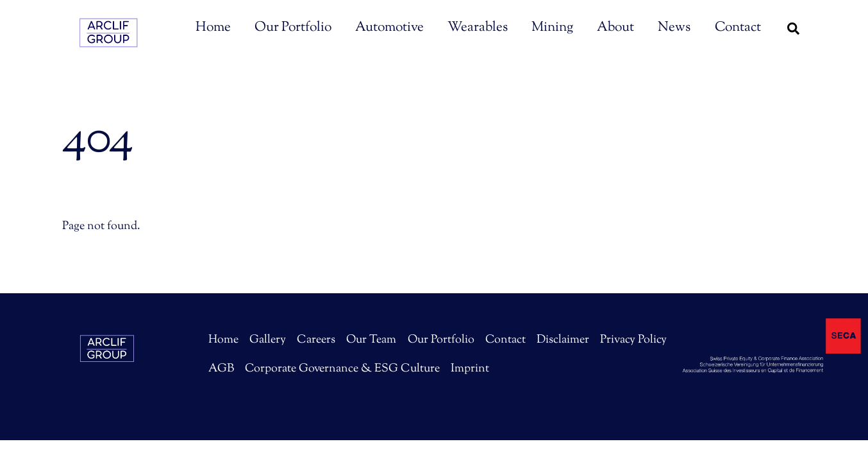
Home (213, 28)
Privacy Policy (633, 340)
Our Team (371, 340)
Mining (552, 28)
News (674, 28)
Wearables (478, 28)
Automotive (389, 28)
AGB (221, 369)
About (615, 28)
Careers (316, 340)
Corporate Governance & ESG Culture (342, 369)
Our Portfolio (293, 28)
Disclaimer (563, 340)
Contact (738, 28)
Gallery (268, 340)
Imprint (470, 369)
